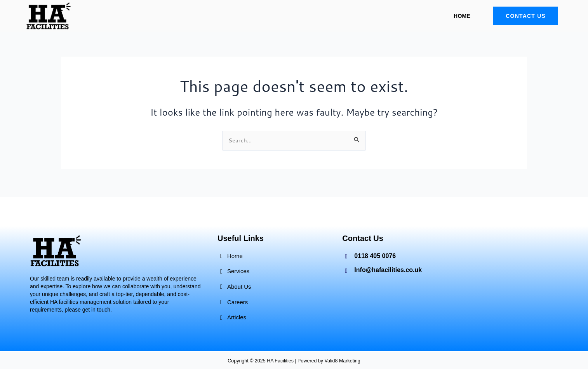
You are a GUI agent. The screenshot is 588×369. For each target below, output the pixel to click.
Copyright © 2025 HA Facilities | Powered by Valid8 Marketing (294, 360)
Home (462, 16)
